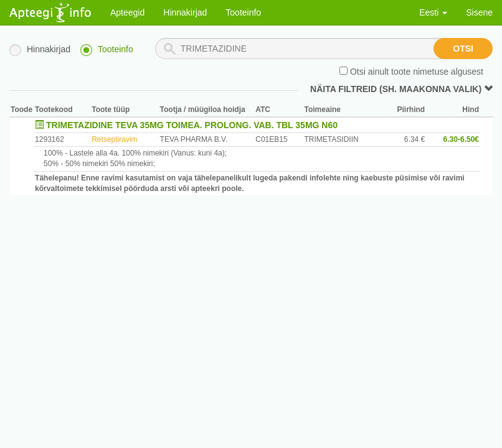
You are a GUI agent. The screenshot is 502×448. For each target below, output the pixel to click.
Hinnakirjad (185, 12)
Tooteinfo (243, 12)
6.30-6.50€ (461, 139)
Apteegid (127, 12)
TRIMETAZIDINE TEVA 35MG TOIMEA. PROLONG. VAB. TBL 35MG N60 (192, 125)
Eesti (433, 12)
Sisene (479, 12)
